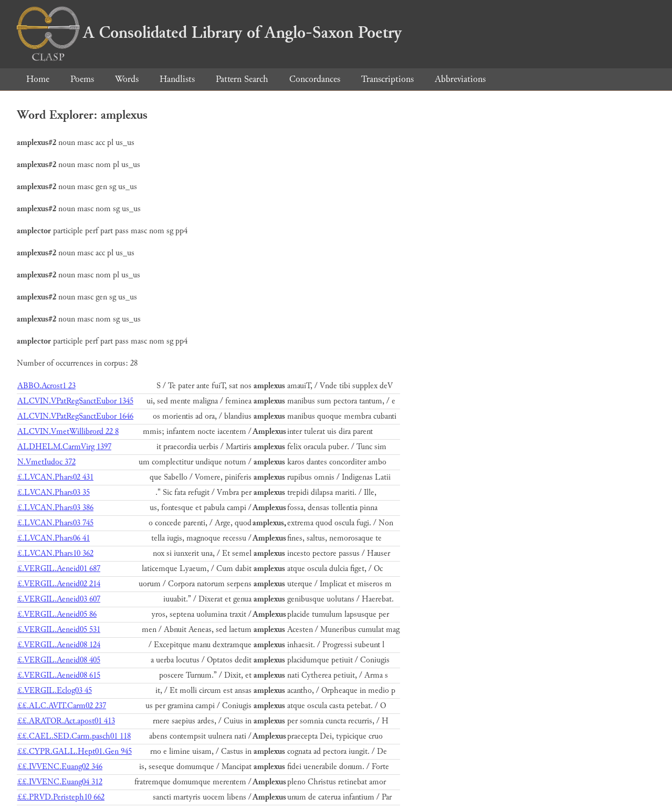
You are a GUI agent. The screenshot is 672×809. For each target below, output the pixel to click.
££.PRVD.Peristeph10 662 (61, 797)
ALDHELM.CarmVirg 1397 (64, 447)
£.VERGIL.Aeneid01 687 (59, 569)
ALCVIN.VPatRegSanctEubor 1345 (75, 401)
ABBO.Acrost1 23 (46, 386)
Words (127, 79)
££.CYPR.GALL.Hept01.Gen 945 (75, 751)
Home (38, 79)
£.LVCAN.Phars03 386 (55, 508)
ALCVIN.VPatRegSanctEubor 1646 (75, 416)
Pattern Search (242, 79)
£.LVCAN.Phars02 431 (55, 477)
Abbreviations (460, 79)
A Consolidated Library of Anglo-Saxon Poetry (209, 33)
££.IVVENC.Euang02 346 (60, 767)
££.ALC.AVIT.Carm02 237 (62, 706)
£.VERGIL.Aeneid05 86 (57, 614)
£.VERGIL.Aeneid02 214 (59, 584)
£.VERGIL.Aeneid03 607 (59, 599)
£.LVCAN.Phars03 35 (54, 492)
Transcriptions (387, 79)
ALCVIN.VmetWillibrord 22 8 (68, 432)
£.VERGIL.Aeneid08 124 (59, 645)
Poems (82, 79)
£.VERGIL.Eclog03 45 (55, 691)
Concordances (315, 79)
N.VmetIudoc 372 (46, 462)
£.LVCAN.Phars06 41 (54, 538)
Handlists (177, 79)
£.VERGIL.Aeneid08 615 (59, 675)
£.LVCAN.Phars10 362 (55, 553)
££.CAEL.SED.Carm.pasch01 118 (74, 736)
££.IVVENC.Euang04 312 (60, 782)
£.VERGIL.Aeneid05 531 (59, 630)
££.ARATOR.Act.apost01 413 (66, 721)
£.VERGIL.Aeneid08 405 (59, 660)
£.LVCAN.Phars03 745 (55, 523)
